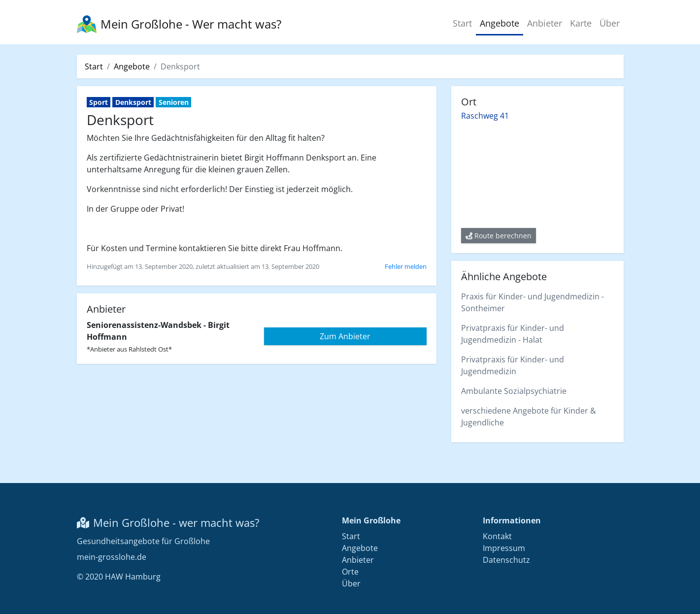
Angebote (500, 23)
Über (610, 23)
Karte (581, 23)
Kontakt (497, 536)
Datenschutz (506, 560)
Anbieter (545, 23)
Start (462, 23)
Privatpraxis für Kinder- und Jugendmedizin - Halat (513, 334)
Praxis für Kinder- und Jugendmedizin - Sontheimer (533, 302)
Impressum (504, 548)
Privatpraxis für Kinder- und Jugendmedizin (513, 365)
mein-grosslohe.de (112, 557)
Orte (350, 572)
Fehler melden (406, 266)
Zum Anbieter (345, 336)
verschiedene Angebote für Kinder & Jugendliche (529, 417)
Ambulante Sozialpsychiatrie (514, 391)
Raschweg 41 (485, 116)
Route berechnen (499, 236)
